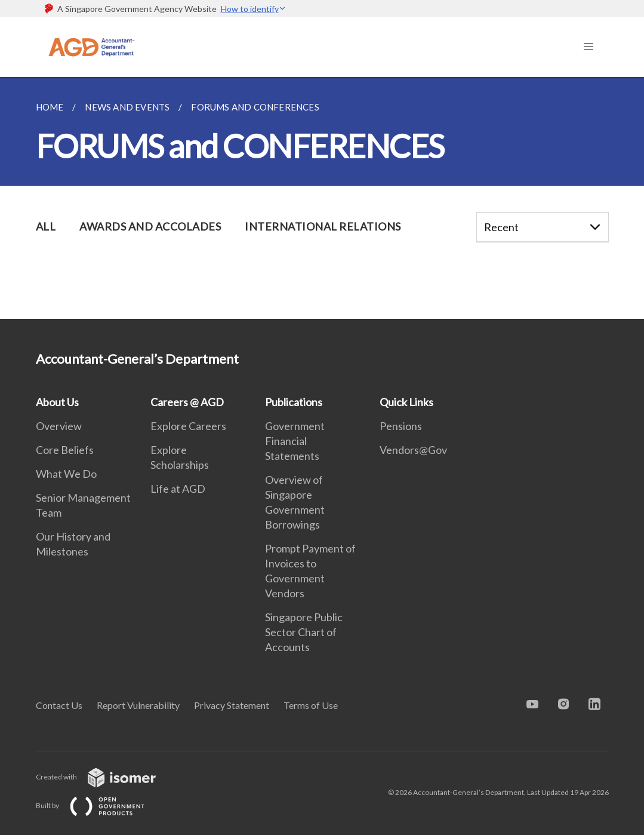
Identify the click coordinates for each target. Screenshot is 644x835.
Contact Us (59, 705)
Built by (100, 805)
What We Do (66, 474)
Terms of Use (311, 705)
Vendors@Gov (413, 450)
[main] (322, 198)
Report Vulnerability (138, 705)
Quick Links (406, 402)
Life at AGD (178, 489)
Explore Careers (188, 426)
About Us (57, 402)
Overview (59, 426)
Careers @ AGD (187, 402)
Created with (105, 777)
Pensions (401, 426)
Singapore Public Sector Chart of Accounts (304, 632)
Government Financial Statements (295, 441)
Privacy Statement (232, 705)
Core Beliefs (65, 450)
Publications (294, 402)
